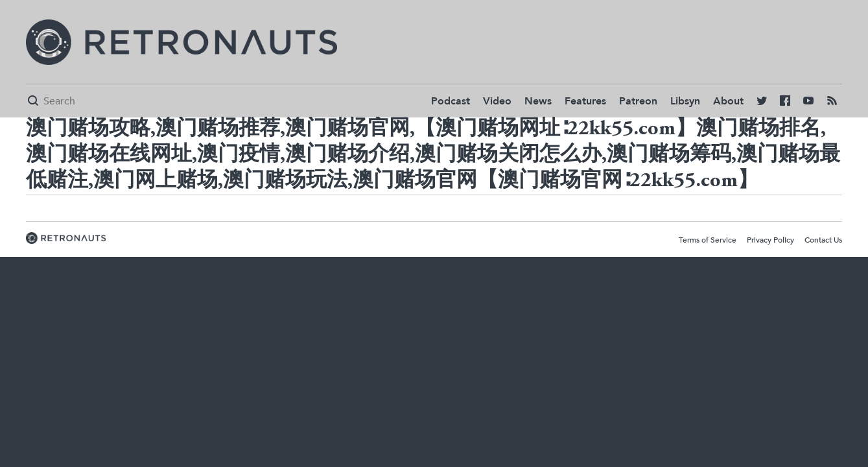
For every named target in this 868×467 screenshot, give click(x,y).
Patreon (638, 101)
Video (497, 101)
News (538, 101)
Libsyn (685, 101)
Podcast (451, 101)
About (728, 101)
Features (585, 101)
